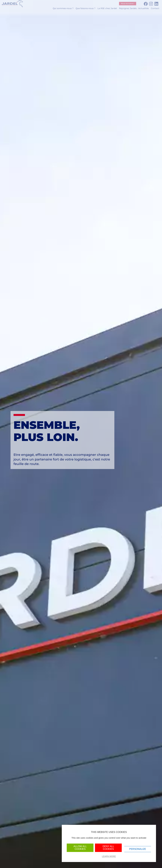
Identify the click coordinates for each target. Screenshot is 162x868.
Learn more (109, 856)
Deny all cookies (108, 848)
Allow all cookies (80, 848)
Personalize (138, 849)
